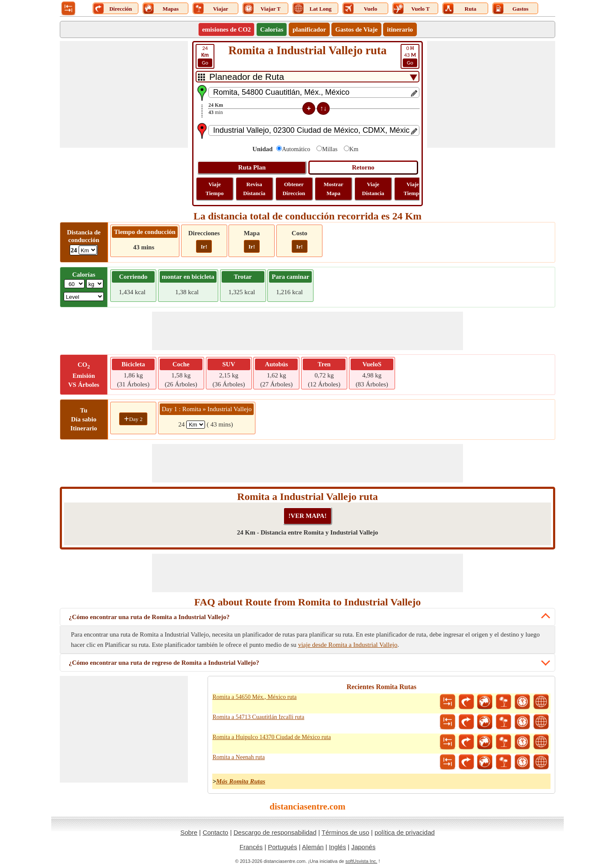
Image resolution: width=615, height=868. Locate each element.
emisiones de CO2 (226, 29)
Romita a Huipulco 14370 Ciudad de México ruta (271, 737)
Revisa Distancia (254, 189)
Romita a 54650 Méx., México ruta (254, 697)
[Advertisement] (124, 94)
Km (354, 149)
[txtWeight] (74, 284)
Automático (296, 149)
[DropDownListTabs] (307, 77)
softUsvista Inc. (362, 861)
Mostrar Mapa (334, 189)
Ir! (204, 247)
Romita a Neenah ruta (238, 757)
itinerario (400, 29)
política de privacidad (405, 832)
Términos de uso (346, 832)
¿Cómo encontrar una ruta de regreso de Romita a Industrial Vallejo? (164, 663)
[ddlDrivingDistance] (88, 250)
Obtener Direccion (294, 189)
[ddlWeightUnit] (95, 284)
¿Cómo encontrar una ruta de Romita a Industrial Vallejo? (149, 617)
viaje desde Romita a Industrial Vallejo (348, 645)
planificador (309, 29)
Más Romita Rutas (241, 781)
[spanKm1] (196, 425)
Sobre (189, 832)
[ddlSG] (84, 297)
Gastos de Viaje (356, 29)
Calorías (272, 29)
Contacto (215, 832)
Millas (330, 149)
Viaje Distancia (373, 189)
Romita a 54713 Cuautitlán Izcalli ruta (258, 717)
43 (410, 56)
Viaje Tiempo (214, 189)
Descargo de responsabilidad (275, 832)
